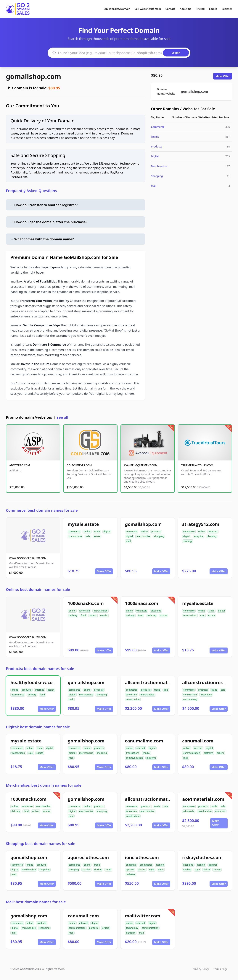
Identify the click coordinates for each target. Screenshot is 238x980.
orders (93, 615)
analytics (198, 536)
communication (134, 758)
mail (128, 541)
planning (212, 536)
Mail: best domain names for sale (36, 902)
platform (151, 758)
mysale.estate (83, 524)
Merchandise (159, 166)
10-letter (131, 874)
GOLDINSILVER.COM (79, 465)
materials (220, 811)
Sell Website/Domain (148, 9)
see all (62, 417)
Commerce (158, 127)
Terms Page (220, 969)
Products (156, 146)
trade (97, 532)
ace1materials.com (203, 799)
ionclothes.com (142, 857)
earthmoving (190, 699)
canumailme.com (144, 741)
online (87, 532)
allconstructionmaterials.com (158, 682)
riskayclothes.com (202, 857)
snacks (104, 615)
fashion (87, 870)
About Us (186, 9)
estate (97, 536)
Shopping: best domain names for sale (41, 844)
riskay (207, 870)
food (83, 615)
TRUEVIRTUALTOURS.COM (197, 465)
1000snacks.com (86, 603)
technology (132, 928)
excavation (206, 695)
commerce (74, 532)
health (51, 690)
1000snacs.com (142, 603)
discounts (156, 611)
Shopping (157, 176)
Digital (155, 156)
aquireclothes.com (88, 857)
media (146, 753)
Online (155, 137)
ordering (152, 615)
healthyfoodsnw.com (34, 682)
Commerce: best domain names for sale (42, 510)
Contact (170, 9)
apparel (130, 870)
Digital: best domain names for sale (38, 727)
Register (227, 9)
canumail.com (198, 741)
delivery (73, 615)
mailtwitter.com (143, 916)
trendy (217, 870)
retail (108, 870)
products (156, 532)
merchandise (143, 536)
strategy (188, 541)
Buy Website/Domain (117, 9)
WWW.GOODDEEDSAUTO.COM (28, 558)
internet (213, 532)
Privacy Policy (201, 969)
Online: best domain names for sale (38, 589)
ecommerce (18, 695)
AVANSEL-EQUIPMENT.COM (141, 465)
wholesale (85, 611)
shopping (159, 536)
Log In (213, 9)
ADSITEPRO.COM (20, 465)
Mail (154, 186)
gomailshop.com (33, 76)
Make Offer (223, 76)
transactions (75, 536)
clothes (98, 870)
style (152, 870)
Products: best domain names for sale (40, 669)
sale (88, 536)
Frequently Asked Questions (31, 191)
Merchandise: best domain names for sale (44, 785)
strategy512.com (201, 524)
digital (107, 532)
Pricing (200, 9)
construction (133, 699)
